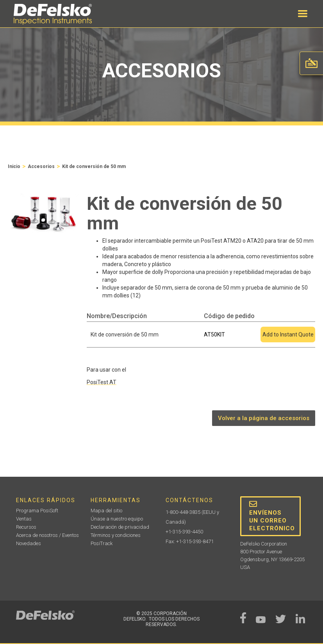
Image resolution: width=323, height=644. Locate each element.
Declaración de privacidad (120, 527)
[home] (53, 14)
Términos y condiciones (116, 535)
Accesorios (41, 166)
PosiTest (102, 382)
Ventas (24, 519)
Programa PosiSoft (37, 511)
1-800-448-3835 (183, 512)
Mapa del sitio (106, 511)
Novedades (29, 543)
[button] (303, 14)
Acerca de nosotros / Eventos (47, 535)
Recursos (26, 527)
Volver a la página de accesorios (264, 418)
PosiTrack (102, 543)
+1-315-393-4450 (184, 532)
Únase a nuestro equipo (117, 519)
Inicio (14, 166)
